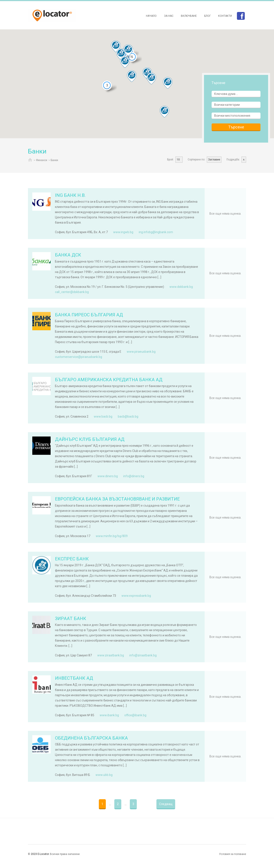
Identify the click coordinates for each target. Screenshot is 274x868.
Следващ (166, 804)
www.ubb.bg (104, 775)
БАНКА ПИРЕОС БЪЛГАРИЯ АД (89, 315)
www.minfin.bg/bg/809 (112, 536)
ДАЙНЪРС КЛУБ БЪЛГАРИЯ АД (90, 439)
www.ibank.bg (109, 715)
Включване (189, 16)
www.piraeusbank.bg (141, 352)
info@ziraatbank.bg (143, 655)
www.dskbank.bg (181, 287)
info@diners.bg (134, 476)
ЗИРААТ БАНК (71, 619)
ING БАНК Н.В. (70, 195)
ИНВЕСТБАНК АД (74, 678)
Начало (151, 16)
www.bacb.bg (103, 416)
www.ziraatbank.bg (111, 655)
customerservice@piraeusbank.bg (79, 357)
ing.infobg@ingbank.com (156, 232)
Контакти (225, 16)
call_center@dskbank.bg (72, 292)
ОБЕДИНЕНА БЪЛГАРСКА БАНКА (91, 738)
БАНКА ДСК (68, 255)
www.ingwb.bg (123, 232)
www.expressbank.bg (136, 596)
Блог (207, 16)
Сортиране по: (196, 160)
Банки (54, 160)
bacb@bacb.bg (128, 416)
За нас (169, 16)
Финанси (41, 160)
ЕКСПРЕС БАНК (72, 559)
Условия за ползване (233, 854)
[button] (116, 46)
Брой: (170, 160)
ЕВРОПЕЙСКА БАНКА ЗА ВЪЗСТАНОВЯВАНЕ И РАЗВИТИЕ (117, 499)
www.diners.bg (108, 476)
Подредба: (233, 160)
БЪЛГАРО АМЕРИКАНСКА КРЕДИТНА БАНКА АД (109, 380)
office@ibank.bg (135, 715)
